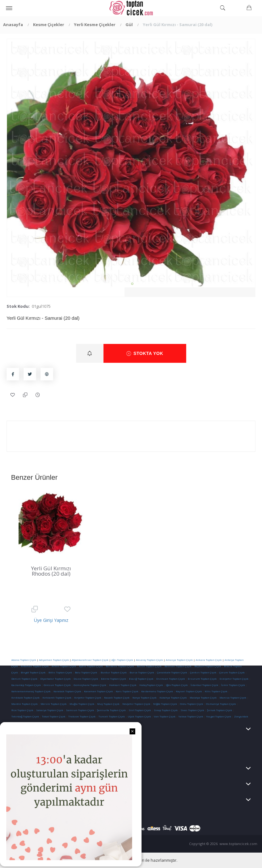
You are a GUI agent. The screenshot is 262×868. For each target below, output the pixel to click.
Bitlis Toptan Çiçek (60, 672)
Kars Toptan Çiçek (127, 691)
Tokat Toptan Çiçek (54, 716)
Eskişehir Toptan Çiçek (234, 679)
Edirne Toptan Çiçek (114, 679)
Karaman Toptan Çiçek (98, 691)
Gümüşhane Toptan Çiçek (90, 685)
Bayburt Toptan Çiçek (208, 666)
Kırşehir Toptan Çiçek (88, 697)
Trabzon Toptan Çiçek (82, 716)
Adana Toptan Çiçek (24, 660)
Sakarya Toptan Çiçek (50, 710)
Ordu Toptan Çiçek (192, 704)
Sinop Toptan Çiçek (166, 710)
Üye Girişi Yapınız (51, 620)
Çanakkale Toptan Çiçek (172, 672)
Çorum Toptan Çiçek (232, 672)
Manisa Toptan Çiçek (233, 697)
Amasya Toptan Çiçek (179, 660)
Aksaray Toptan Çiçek (149, 660)
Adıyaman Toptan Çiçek (54, 660)
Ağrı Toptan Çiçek (122, 660)
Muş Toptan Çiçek (108, 704)
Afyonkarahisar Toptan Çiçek (90, 660)
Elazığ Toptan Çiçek (141, 679)
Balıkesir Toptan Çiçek (120, 666)
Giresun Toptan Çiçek (57, 685)
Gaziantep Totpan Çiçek (26, 685)
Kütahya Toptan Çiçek (173, 697)
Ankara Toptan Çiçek (209, 660)
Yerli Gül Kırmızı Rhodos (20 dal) (51, 571)
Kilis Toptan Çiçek (216, 691)
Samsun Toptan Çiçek (80, 710)
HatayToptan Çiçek (151, 685)
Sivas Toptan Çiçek (192, 710)
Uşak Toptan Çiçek (139, 716)
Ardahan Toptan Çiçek (34, 666)
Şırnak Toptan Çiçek (220, 710)
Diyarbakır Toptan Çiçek (56, 679)
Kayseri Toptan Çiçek (189, 691)
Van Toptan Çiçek (165, 716)
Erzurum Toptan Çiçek (202, 679)
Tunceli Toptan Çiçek (112, 716)
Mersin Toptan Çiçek (54, 704)
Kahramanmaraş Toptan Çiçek (31, 691)
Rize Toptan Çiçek (22, 710)
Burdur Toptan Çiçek (114, 672)
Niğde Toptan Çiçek (165, 704)
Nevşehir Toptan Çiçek (137, 704)
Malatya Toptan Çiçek (203, 697)
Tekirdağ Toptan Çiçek (25, 716)
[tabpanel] (131, 163)
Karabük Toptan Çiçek (67, 691)
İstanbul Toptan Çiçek (204, 685)
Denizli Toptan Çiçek (24, 679)
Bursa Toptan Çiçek (142, 672)
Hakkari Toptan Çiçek (123, 685)
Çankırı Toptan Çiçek (203, 672)
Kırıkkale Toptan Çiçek (25, 697)
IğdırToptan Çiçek (177, 685)
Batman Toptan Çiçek (178, 666)
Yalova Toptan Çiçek (191, 716)
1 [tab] (132, 284)
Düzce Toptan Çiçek (86, 679)
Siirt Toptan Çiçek (140, 710)
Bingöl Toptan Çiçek (33, 672)
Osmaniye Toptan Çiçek (221, 704)
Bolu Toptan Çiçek (86, 672)
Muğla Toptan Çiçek (82, 704)
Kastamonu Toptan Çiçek (157, 691)
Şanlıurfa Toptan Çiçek (111, 710)
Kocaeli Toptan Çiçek (117, 697)
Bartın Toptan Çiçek (149, 666)
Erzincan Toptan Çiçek (171, 679)
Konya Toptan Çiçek (145, 697)
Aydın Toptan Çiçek (91, 666)
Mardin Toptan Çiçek (25, 704)
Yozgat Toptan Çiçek (219, 716)
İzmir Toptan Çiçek (233, 685)
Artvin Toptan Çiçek (64, 666)
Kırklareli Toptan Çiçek (57, 697)
